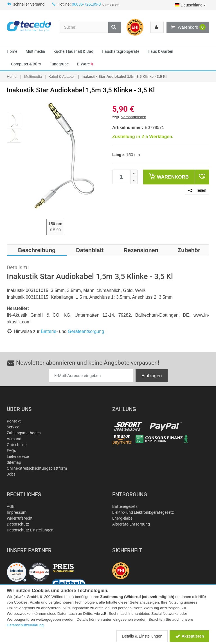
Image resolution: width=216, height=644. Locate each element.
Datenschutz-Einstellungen (30, 530)
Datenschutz (18, 524)
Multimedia (35, 51)
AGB (11, 506)
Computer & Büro (26, 64)
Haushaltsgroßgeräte (121, 51)
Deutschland (190, 5)
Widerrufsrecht (20, 518)
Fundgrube (59, 64)
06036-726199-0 (86, 4)
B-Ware (85, 64)
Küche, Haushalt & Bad (73, 51)
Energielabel (123, 518)
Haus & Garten (160, 51)
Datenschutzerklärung (25, 625)
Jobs (11, 474)
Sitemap (14, 462)
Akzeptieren (189, 636)
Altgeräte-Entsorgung (131, 524)
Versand (14, 439)
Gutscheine (17, 445)
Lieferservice (18, 456)
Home (12, 51)
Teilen (197, 190)
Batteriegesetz (125, 506)
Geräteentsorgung (86, 331)
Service (13, 427)
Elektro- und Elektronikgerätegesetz (143, 512)
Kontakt (14, 421)
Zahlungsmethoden (24, 433)
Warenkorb (188, 27)
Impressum (17, 512)
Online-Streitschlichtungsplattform (37, 468)
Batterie (49, 331)
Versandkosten (134, 117)
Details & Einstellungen (142, 636)
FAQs (11, 451)
